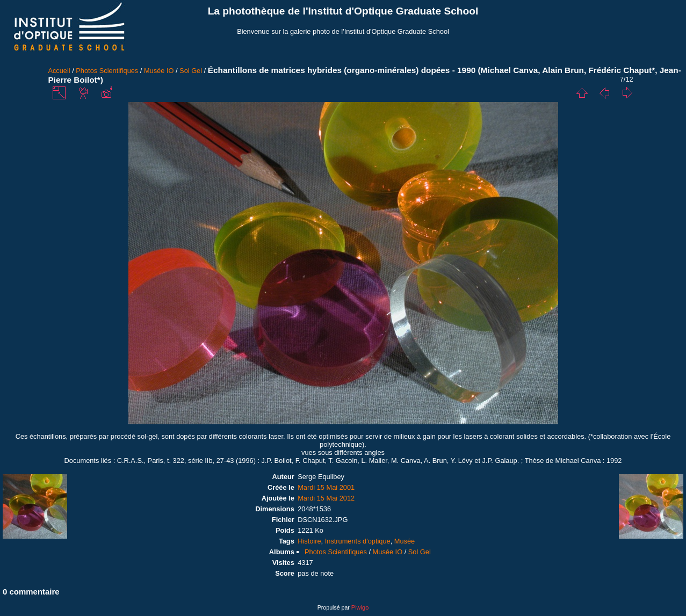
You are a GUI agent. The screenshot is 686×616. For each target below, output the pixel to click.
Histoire (309, 541)
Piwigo (360, 607)
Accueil (59, 71)
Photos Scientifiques (107, 71)
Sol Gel (191, 71)
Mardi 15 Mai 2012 (326, 498)
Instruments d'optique (358, 541)
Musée (405, 541)
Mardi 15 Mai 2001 (326, 487)
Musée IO (159, 71)
